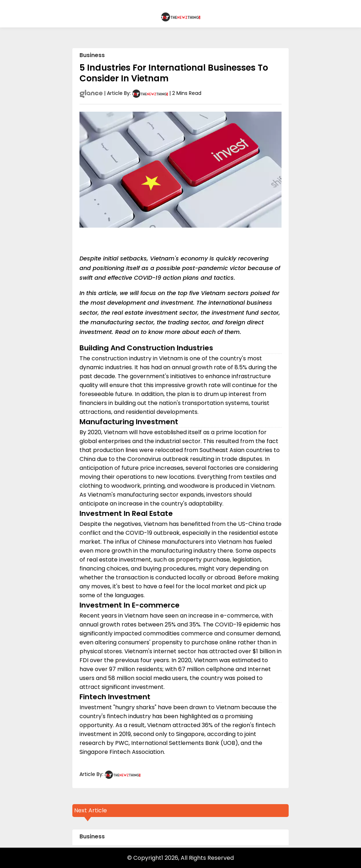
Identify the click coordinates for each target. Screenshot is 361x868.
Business (92, 55)
